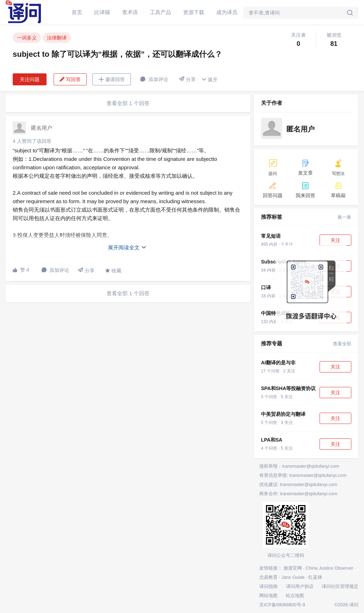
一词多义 (27, 38)
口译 (266, 287)
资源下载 (194, 12)
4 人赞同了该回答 (32, 141)
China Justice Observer (329, 568)
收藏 (113, 271)
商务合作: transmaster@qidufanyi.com (298, 494)
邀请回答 (112, 79)
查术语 (130, 12)
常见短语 (271, 236)
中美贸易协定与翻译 (283, 414)
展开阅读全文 (127, 247)
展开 (210, 80)
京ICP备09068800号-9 (282, 605)
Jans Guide (293, 577)
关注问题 (30, 79)
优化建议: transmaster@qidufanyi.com (298, 484)
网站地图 (268, 596)
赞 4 (21, 270)
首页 (77, 12)
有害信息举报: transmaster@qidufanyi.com (303, 475)
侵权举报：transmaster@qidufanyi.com (299, 466)
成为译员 (227, 12)
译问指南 (268, 586)
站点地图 (295, 596)
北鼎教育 (268, 577)
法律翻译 (57, 38)
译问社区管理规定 (340, 586)
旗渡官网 (293, 568)
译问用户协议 (300, 586)
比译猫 (102, 12)
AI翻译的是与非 (278, 363)
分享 (187, 79)
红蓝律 (315, 577)
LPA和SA (272, 440)
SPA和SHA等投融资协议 (288, 388)
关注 (335, 240)
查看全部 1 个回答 (128, 103)
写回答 (70, 79)
